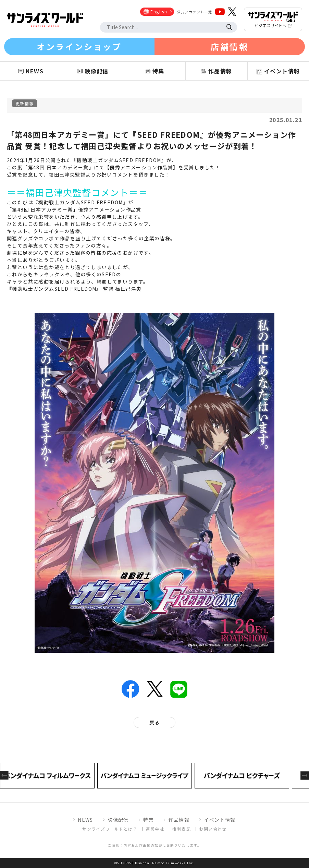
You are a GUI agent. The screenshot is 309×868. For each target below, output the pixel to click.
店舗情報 (230, 46)
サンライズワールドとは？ (110, 829)
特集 (149, 820)
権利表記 (182, 829)
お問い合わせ (213, 829)
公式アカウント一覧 (195, 12)
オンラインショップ (79, 46)
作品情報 (179, 820)
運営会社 (155, 829)
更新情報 (25, 103)
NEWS (85, 820)
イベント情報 (220, 820)
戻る (155, 722)
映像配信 (118, 820)
